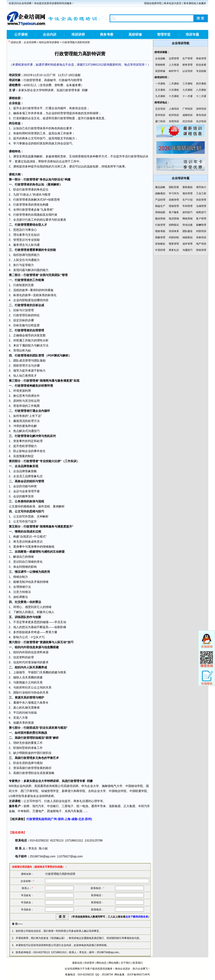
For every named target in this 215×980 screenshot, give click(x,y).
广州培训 (187, 109)
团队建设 (187, 231)
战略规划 (160, 193)
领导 (28, 335)
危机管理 (25, 446)
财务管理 (187, 65)
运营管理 (174, 58)
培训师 (74, 786)
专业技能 (201, 71)
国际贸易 (174, 187)
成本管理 (187, 244)
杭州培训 (174, 115)
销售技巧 (201, 212)
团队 (57, 275)
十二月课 (201, 96)
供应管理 (201, 200)
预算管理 (174, 244)
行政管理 (160, 225)
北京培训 (160, 109)
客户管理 (201, 219)
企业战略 (160, 58)
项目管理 (187, 193)
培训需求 (89, 963)
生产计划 (187, 200)
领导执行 (201, 187)
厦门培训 (160, 121)
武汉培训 (187, 121)
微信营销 (160, 219)
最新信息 (77, 963)
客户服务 (174, 212)
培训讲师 (78, 34)
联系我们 (138, 963)
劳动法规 (187, 225)
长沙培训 (201, 121)
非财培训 (201, 237)
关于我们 (126, 963)
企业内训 (50, 34)
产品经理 (160, 200)
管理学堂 (164, 34)
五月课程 (160, 90)
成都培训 (187, 115)
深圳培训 (201, 109)
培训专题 (192, 34)
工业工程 (201, 193)
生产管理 (187, 58)
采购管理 (174, 200)
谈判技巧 (187, 212)
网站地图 (114, 963)
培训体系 (174, 231)
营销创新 (160, 212)
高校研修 (135, 34)
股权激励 (187, 187)
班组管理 (201, 250)
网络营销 (187, 219)
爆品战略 (160, 187)
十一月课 (187, 96)
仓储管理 (201, 206)
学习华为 (174, 193)
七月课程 (187, 90)
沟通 (37, 245)
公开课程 (21, 34)
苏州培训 (160, 115)
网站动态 (101, 963)
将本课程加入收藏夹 (195, 3)
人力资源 (174, 65)
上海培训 (174, 109)
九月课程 (160, 96)
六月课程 (174, 90)
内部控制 (174, 237)
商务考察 (107, 34)
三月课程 (187, 84)
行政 (26, 80)
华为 (84, 786)
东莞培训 (174, 121)
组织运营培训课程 (49, 42)
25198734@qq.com (43, 856)
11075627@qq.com (70, 856)
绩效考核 (160, 231)
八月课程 (201, 90)
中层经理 (160, 250)
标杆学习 (174, 71)
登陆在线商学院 (153, 3)
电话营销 (174, 219)
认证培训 (187, 71)
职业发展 (201, 65)
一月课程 (160, 84)
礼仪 (40, 476)
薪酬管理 (201, 225)
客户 (18, 806)
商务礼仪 (174, 250)
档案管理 (160, 237)
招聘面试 (174, 225)
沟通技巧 (187, 250)
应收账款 (160, 244)
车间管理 (187, 206)
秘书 (53, 80)
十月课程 (174, 96)
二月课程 (174, 84)
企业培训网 (30, 42)
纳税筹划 (187, 237)
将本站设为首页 (173, 3)
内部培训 (201, 231)
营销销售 (160, 65)
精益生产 (160, 206)
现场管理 (174, 206)
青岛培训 (201, 115)
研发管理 (201, 58)
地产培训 (201, 244)
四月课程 (201, 84)
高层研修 (160, 71)
